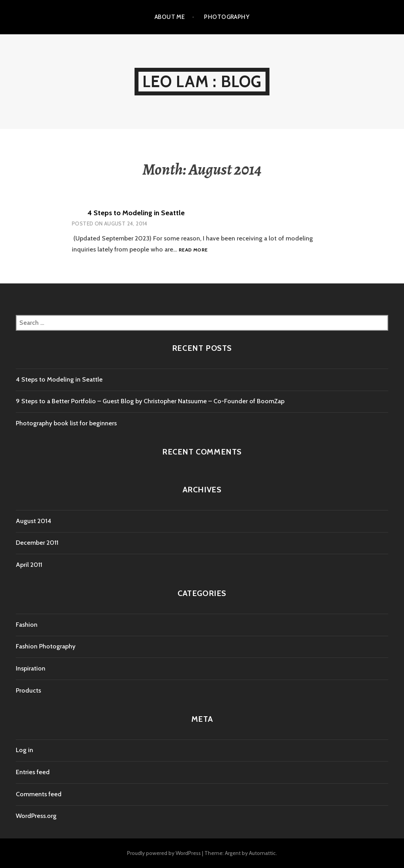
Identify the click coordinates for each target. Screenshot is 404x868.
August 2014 (34, 521)
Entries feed (33, 772)
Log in (24, 750)
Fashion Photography (46, 646)
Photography (227, 17)
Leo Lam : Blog (202, 81)
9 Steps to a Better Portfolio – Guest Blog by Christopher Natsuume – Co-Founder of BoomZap (150, 401)
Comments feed (39, 794)
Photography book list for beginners (66, 423)
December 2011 (37, 543)
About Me (170, 17)
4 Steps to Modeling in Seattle (136, 213)
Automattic (262, 853)
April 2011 (29, 565)
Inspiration (31, 668)
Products (28, 690)
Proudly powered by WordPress (164, 853)
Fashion (27, 625)
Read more (193, 250)
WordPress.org (36, 816)
